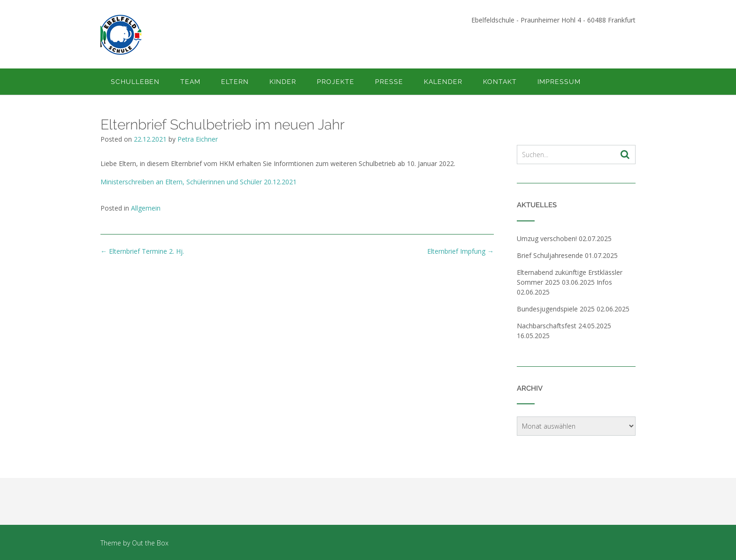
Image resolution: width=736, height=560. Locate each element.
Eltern (235, 82)
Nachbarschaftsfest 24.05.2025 (564, 326)
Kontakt (500, 82)
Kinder (283, 82)
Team (190, 82)
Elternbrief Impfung (460, 251)
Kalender (443, 82)
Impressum (559, 82)
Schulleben (135, 82)
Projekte (336, 82)
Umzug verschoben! (547, 238)
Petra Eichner (198, 139)
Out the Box (150, 543)
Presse (389, 82)
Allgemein (146, 208)
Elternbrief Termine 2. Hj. (142, 251)
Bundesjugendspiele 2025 (556, 309)
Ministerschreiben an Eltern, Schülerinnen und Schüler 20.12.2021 (199, 182)
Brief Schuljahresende (550, 255)
